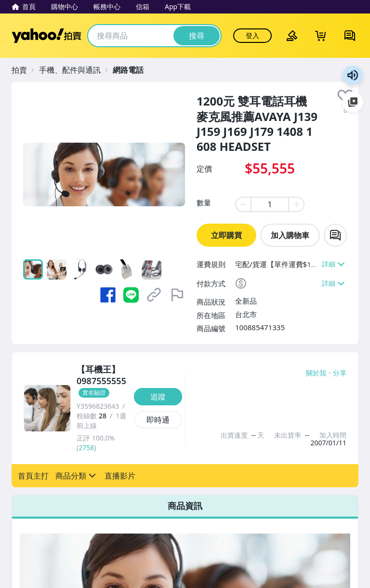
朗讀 (353, 75)
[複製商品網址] (154, 295)
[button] (33, 476)
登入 (252, 35)
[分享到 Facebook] (108, 295)
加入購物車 (290, 235)
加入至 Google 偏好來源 (353, 102)
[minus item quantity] (243, 204)
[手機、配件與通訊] (75, 70)
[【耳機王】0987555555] (102, 381)
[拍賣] (24, 70)
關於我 (316, 373)
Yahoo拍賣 (46, 36)
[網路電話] (133, 70)
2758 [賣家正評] (86, 448)
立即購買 (226, 235)
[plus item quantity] (297, 204)
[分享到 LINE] (131, 295)
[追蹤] (158, 397)
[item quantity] (270, 204)
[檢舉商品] (177, 295)
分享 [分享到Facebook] (340, 373)
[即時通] (158, 420)
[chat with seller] (335, 235)
